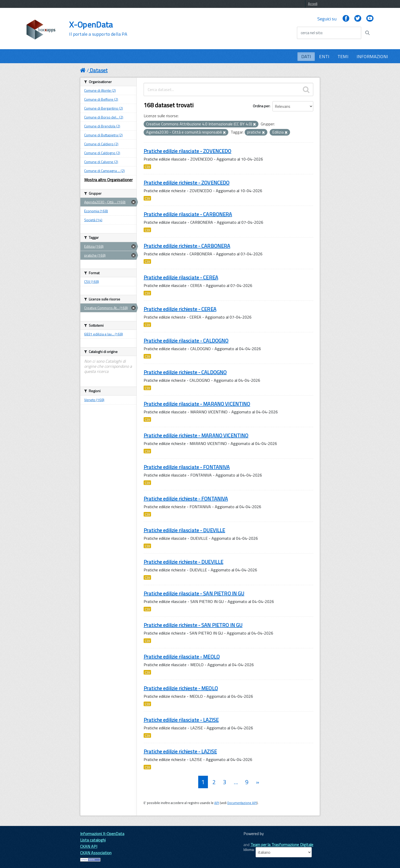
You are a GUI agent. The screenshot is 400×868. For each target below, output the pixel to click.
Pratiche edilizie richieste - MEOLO (181, 688)
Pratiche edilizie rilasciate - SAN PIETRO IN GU (194, 593)
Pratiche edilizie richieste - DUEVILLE (183, 562)
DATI (306, 56)
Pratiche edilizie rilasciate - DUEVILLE (184, 530)
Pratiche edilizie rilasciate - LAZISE (181, 720)
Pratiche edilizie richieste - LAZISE (180, 751)
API (217, 803)
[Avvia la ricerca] (367, 33)
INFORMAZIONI (372, 56)
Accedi (313, 4)
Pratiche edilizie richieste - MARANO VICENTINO (196, 435)
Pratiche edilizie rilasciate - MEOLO (182, 657)
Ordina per (261, 106)
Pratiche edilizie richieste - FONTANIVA (186, 499)
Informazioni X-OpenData (102, 834)
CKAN (252, 839)
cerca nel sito (311, 33)
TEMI (343, 56)
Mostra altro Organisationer (108, 180)
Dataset (99, 70)
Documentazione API (242, 803)
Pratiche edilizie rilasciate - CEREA (181, 277)
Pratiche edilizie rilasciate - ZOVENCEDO (187, 151)
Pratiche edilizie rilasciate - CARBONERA (188, 214)
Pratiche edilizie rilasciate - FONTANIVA (187, 467)
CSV (147, 167)
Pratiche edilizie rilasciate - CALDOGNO (186, 341)
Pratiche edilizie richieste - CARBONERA (187, 246)
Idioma (248, 850)
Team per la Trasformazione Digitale (282, 845)
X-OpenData (98, 29)
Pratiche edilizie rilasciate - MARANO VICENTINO (197, 404)
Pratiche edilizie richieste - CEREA (180, 309)
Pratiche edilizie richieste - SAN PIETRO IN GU (193, 625)
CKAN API (89, 846)
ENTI (324, 56)
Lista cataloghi (93, 840)
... (236, 782)
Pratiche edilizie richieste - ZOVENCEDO (186, 183)
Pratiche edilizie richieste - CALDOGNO (185, 372)
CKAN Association (96, 853)
